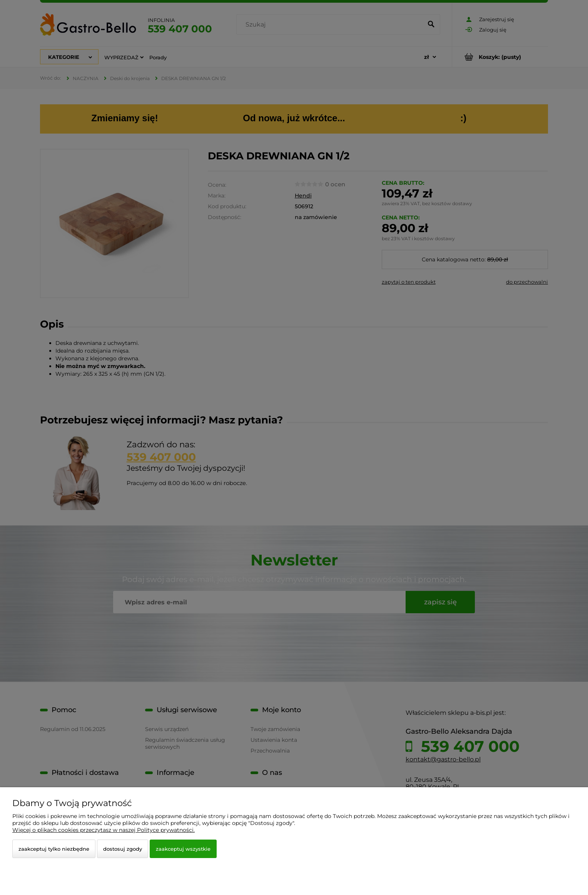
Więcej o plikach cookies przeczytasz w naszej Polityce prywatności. (104, 830)
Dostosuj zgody (123, 849)
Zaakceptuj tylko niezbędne (54, 849)
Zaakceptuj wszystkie (183, 849)
